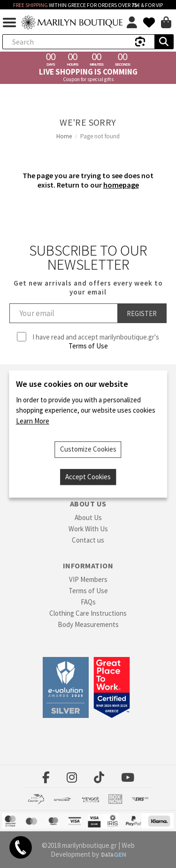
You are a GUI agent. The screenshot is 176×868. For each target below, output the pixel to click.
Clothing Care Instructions (88, 613)
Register (142, 313)
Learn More (33, 421)
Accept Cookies (88, 477)
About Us (88, 517)
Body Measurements (88, 624)
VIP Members (88, 579)
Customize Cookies (88, 449)
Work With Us (88, 529)
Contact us (88, 540)
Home (64, 136)
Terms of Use (88, 346)
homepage (121, 185)
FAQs (88, 602)
